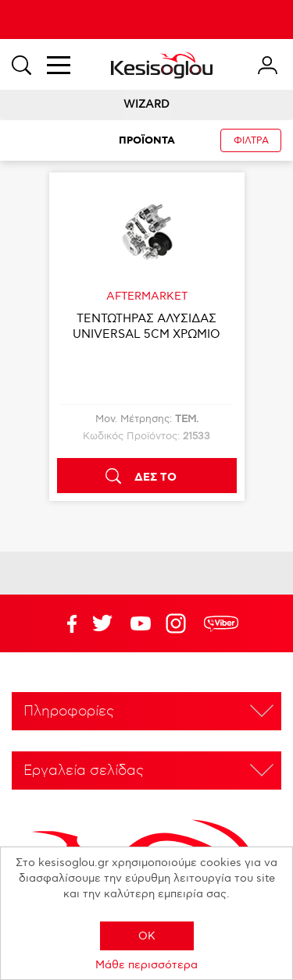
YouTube (102, 623)
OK (147, 936)
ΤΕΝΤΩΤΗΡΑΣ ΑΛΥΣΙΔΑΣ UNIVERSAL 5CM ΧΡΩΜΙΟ (146, 326)
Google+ (179, 623)
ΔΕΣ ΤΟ (155, 478)
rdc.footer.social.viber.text (221, 623)
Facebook (64, 623)
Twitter (141, 623)
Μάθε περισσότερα (146, 965)
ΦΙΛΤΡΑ (251, 141)
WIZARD (146, 104)
